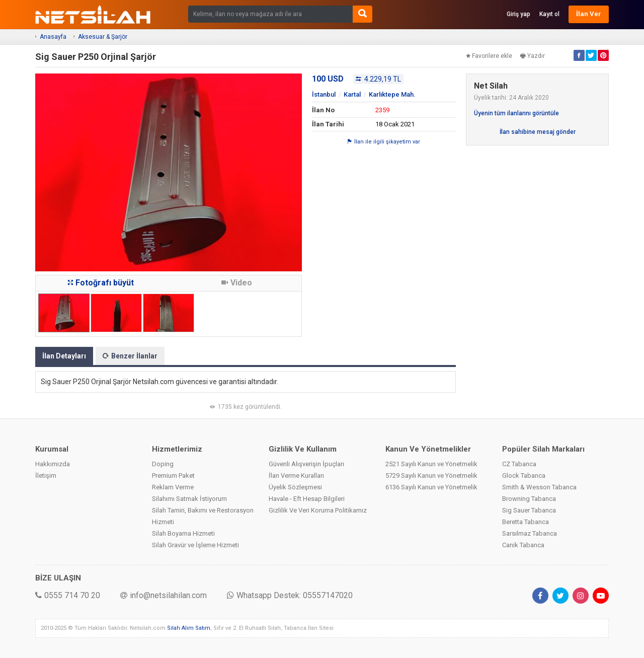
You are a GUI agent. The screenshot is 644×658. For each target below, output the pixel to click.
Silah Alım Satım (189, 628)
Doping (163, 464)
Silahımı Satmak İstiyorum (189, 499)
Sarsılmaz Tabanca (530, 533)
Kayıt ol (549, 14)
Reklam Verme (173, 487)
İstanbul (324, 94)
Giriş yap (518, 14)
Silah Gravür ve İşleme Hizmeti (195, 545)
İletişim (46, 476)
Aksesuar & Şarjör (103, 37)
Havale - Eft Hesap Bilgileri (307, 499)
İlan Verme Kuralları (296, 476)
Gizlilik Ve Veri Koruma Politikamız (318, 510)
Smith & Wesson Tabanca (539, 487)
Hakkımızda (53, 464)
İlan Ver (589, 14)
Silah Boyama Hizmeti (183, 533)
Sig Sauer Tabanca (529, 510)
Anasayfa (53, 37)
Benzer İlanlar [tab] (130, 356)
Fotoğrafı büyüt (101, 283)
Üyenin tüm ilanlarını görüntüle (516, 113)
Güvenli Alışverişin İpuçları (306, 464)
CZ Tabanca (519, 464)
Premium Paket (173, 476)
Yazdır (533, 56)
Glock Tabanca (524, 476)
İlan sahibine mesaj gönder (538, 132)
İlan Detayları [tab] (64, 356)
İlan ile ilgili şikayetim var (384, 142)
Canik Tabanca (523, 545)
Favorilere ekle (489, 56)
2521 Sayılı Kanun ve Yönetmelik (431, 464)
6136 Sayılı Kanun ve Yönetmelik (431, 487)
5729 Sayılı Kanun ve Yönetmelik (431, 476)
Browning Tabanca (529, 499)
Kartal (352, 94)
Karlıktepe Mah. (392, 94)
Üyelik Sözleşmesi (295, 487)
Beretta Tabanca (526, 522)
